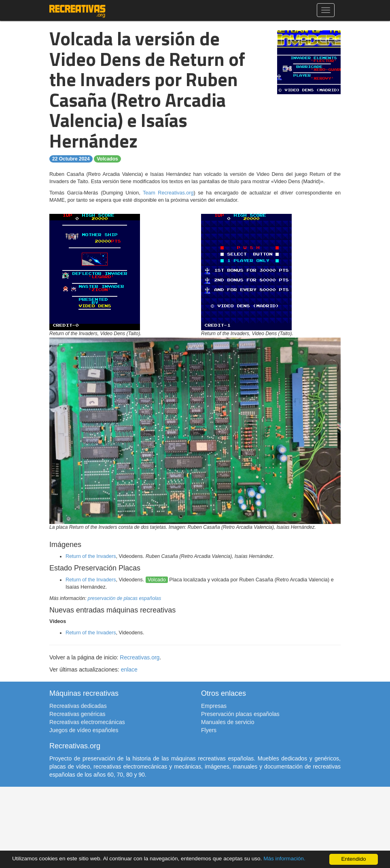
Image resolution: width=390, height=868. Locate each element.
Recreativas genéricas (77, 714)
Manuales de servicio (228, 722)
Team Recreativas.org (168, 193)
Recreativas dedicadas (78, 706)
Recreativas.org (140, 657)
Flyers (209, 730)
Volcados (107, 159)
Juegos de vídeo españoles (84, 730)
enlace (129, 669)
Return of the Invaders (91, 556)
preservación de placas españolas (124, 598)
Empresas (214, 706)
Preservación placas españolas (240, 714)
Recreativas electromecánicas (87, 722)
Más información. (284, 858)
